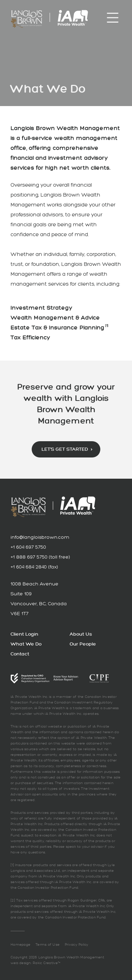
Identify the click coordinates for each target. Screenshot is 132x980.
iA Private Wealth (73, 18)
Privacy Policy (77, 945)
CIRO (30, 678)
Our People (83, 644)
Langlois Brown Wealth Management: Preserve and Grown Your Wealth (26, 19)
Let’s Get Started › (67, 449)
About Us (81, 634)
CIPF (99, 678)
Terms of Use (48, 945)
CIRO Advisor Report (66, 678)
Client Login (24, 634)
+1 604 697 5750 (28, 547)
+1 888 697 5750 (29, 557)
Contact (20, 654)
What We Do (26, 644)
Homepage (20, 945)
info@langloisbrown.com (40, 537)
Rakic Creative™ (46, 963)
